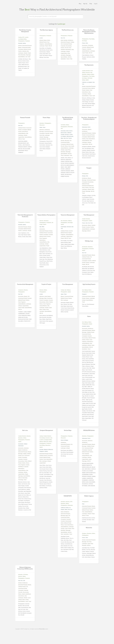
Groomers (88, 72)
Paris (87, 43)
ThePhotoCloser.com (68, 30)
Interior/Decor (68, 50)
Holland (25, 444)
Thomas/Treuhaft (25, 118)
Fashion (20, 51)
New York (63, 38)
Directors (41, 221)
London (41, 38)
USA (24, 581)
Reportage (28, 55)
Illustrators (84, 74)
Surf (26, 57)
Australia (20, 43)
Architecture (71, 40)
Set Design (84, 41)
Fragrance (42, 44)
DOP (23, 37)
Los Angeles (89, 82)
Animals (20, 46)
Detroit (62, 440)
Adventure (42, 130)
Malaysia (46, 449)
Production (28, 41)
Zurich (89, 127)
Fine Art (66, 48)
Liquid (83, 53)
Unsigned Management (46, 430)
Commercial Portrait (26, 47)
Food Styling (42, 438)
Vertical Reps (68, 430)
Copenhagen (64, 227)
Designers (84, 533)
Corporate (63, 46)
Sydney (24, 43)
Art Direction (85, 247)
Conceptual (21, 49)
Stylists (87, 80)
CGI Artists (63, 125)
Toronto (70, 138)
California (84, 82)
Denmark (69, 227)
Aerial (62, 40)
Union (89, 316)
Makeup (89, 74)
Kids (28, 51)
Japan (62, 294)
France (84, 43)
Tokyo (65, 294)
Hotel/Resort (21, 467)
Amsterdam (63, 131)
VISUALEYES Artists (89, 430)
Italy (40, 227)
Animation (63, 502)
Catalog (72, 42)
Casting (20, 37)
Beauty (20, 47)
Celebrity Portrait (22, 128)
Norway (84, 176)
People (29, 53)
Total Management (89, 215)
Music (93, 189)
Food (48, 42)
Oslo (87, 176)
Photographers (21, 41)
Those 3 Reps (46, 118)
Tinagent (89, 168)
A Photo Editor (42, 629)
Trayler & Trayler (46, 284)
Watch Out (89, 528)
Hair (91, 72)
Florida (67, 508)
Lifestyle (25, 53)
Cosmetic (84, 47)
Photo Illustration (22, 55)
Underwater (67, 155)
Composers (21, 290)
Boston (71, 131)
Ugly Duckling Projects (89, 284)
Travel (68, 59)
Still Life (50, 46)
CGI (62, 44)
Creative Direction (86, 71)
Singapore (84, 294)
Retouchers (42, 125)
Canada (63, 135)
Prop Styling (92, 39)
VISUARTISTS (68, 496)
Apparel (90, 129)
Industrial (24, 51)
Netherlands (21, 446)
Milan (62, 138)
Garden (28, 465)
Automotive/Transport (27, 46)
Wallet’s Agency (89, 496)
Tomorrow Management (68, 215)
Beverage (42, 132)
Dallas (41, 127)
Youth (29, 57)
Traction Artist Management (25, 284)
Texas (44, 127)
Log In (96, 4)
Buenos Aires (64, 133)
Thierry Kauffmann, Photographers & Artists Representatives (89, 32)
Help (91, 4)
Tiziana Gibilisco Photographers (46, 215)
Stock (62, 534)
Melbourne (51, 449)
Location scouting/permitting (46, 440)
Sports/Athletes (22, 57)
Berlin (68, 131)
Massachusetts (70, 136)
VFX (62, 128)
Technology (21, 480)
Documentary (69, 46)
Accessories (85, 45)
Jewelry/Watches (48, 44)
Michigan (66, 440)
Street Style (25, 478)
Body (45, 298)
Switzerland (85, 127)
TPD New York (89, 241)
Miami (66, 509)
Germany (67, 135)
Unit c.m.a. (25, 430)
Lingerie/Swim (64, 53)
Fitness (66, 146)
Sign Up (85, 4)
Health (73, 146)
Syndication (63, 59)
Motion (93, 74)
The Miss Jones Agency (46, 30)
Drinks (49, 40)
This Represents (89, 65)
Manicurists (46, 442)
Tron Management (68, 284)
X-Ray (71, 59)
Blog (80, 4)
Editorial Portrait (27, 49)
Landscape (21, 53)
